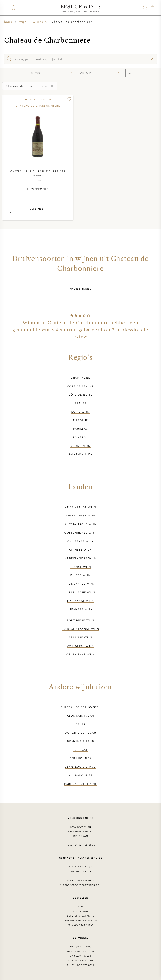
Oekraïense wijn (80, 654)
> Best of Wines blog (81, 845)
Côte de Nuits (80, 395)
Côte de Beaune (80, 386)
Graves (80, 403)
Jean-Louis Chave (80, 767)
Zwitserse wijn (80, 646)
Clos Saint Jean (81, 716)
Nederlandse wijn (80, 558)
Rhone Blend (80, 288)
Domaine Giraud (80, 741)
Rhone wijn (80, 446)
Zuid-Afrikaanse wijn (80, 629)
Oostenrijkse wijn (80, 533)
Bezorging (80, 911)
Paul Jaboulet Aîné (80, 784)
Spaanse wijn (80, 637)
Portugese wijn (80, 620)
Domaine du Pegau (80, 733)
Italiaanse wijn (80, 601)
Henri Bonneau (80, 758)
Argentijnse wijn (80, 515)
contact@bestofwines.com (82, 885)
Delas (80, 724)
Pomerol (80, 437)
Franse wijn (80, 567)
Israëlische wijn (80, 592)
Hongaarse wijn (80, 584)
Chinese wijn (80, 550)
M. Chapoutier (80, 775)
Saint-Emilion (81, 454)
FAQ (80, 907)
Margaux (80, 420)
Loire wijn (80, 412)
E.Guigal (81, 750)
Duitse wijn (80, 575)
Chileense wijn (80, 541)
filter (36, 73)
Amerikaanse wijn (80, 507)
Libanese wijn (80, 609)
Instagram (80, 836)
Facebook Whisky (80, 831)
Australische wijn (80, 524)
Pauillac (80, 429)
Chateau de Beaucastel (80, 707)
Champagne (80, 378)
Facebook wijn (81, 827)
